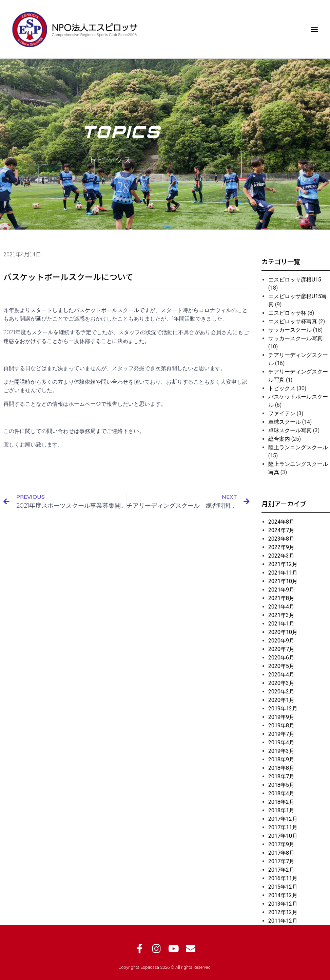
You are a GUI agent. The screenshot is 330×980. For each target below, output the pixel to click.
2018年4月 (281, 793)
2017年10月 (283, 836)
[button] (314, 29)
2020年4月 (281, 675)
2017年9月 (281, 844)
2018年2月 (281, 802)
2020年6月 (281, 658)
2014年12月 (283, 895)
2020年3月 (281, 683)
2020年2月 (281, 692)
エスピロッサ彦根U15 (295, 280)
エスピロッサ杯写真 (293, 321)
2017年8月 (281, 853)
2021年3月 (281, 615)
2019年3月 (281, 751)
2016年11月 (283, 878)
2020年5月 (281, 666)
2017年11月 (283, 827)
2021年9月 (281, 590)
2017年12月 (283, 819)
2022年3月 (281, 556)
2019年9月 (281, 717)
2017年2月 (281, 870)
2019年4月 (281, 742)
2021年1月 (281, 624)
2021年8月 (281, 598)
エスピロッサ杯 (287, 313)
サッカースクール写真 (295, 338)
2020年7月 (281, 649)
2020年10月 (283, 632)
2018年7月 (281, 776)
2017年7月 (281, 861)
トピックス (282, 388)
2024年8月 (281, 522)
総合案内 (279, 439)
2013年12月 (283, 904)
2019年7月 (281, 734)
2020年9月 (281, 641)
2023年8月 (281, 539)
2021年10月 (283, 581)
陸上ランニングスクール (298, 447)
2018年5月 (281, 785)
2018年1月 (281, 810)
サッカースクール (290, 330)
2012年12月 (283, 912)
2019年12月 (283, 709)
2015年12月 (283, 887)
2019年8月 (281, 725)
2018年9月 (281, 759)
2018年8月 (281, 768)
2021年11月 (283, 573)
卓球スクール (285, 422)
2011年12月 (283, 921)
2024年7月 (281, 530)
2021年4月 (281, 607)
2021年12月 (283, 564)
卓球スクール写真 (290, 430)
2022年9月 (281, 547)
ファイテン (282, 413)
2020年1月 (281, 700)
